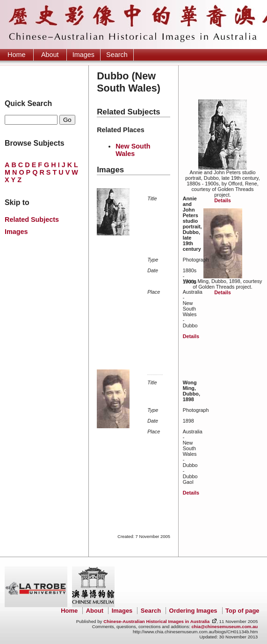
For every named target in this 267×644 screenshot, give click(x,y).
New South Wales (133, 150)
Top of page (242, 611)
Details (222, 200)
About (50, 55)
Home (16, 55)
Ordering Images (193, 611)
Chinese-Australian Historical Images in (156, 621)
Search (117, 55)
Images (83, 55)
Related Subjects (32, 219)
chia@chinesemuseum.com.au (224, 626)
